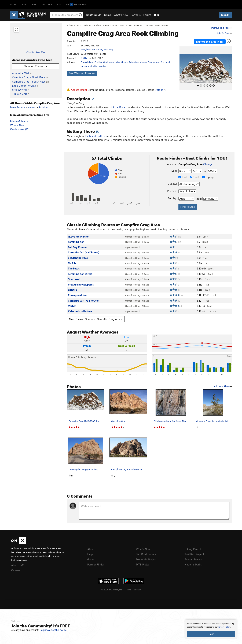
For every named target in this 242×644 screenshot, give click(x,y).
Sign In (225, 15)
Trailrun (47, 4)
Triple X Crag (20, 94)
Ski (59, 4)
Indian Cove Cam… (135, 25)
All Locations (73, 25)
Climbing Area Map (36, 52)
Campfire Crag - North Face (29, 77)
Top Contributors (146, 554)
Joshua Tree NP (102, 25)
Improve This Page (221, 28)
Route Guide (94, 15)
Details (160, 90)
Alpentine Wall (21, 73)
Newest (32, 107)
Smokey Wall (20, 90)
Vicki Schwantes (98, 66)
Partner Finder (96, 564)
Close (211, 634)
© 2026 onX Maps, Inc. (112, 590)
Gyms (107, 15)
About (91, 549)
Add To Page (224, 33)
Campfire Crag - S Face (137, 237)
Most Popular (18, 107)
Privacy (137, 590)
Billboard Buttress (96, 136)
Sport (195, 177)
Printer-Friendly (19, 121)
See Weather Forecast (82, 73)
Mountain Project (146, 559)
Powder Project (193, 559)
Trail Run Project (194, 554)
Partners (136, 15)
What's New (121, 15)
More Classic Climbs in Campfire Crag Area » (96, 319)
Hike (34, 4)
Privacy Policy (224, 627)
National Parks (193, 564)
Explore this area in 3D (210, 42)
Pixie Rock (119, 107)
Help (90, 554)
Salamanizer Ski (156, 62)
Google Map (87, 49)
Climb (13, 4)
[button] (183, 68)
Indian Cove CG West (158, 25)
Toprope (209, 177)
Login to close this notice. (54, 630)
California (87, 25)
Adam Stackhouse (138, 62)
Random (43, 107)
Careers (16, 570)
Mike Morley (122, 62)
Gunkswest (109, 62)
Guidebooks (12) (20, 129)
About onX (17, 565)
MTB (24, 4)
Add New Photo (223, 386)
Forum (147, 15)
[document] (211, 629)
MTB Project (143, 564)
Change (208, 164)
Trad (183, 177)
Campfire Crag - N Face (137, 253)
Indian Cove (118, 25)
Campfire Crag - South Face (29, 82)
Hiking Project (193, 549)
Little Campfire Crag (24, 86)
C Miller (85, 58)
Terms (128, 590)
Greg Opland (87, 62)
